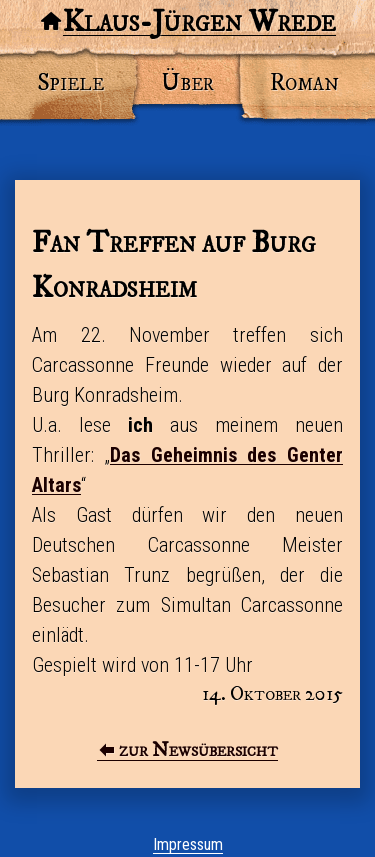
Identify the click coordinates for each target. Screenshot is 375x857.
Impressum (188, 844)
